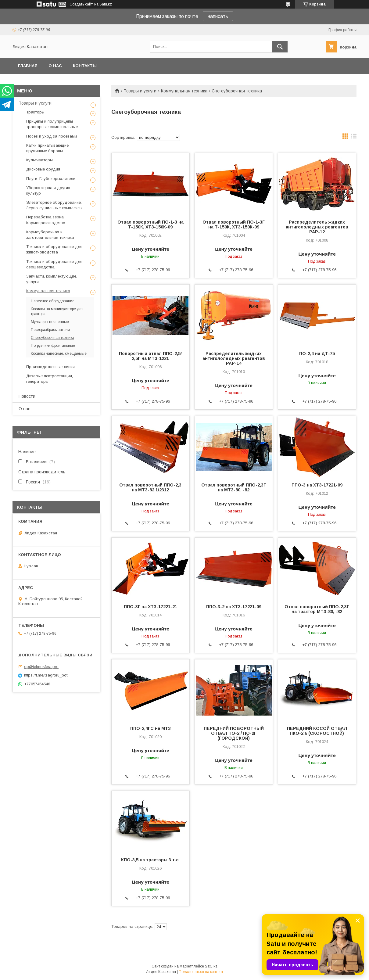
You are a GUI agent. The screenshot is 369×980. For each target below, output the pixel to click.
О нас (55, 66)
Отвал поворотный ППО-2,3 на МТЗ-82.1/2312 (150, 487)
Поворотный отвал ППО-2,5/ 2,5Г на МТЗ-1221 (150, 356)
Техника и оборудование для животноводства (54, 249)
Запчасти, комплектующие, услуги (52, 279)
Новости (27, 396)
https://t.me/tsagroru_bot (46, 675)
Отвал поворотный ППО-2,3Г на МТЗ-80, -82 (234, 487)
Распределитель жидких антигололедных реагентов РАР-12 (317, 227)
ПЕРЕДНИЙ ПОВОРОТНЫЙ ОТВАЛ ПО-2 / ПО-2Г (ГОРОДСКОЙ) (234, 733)
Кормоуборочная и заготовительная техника (50, 235)
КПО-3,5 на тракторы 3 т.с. (150, 860)
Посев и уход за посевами (52, 136)
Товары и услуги (140, 91)
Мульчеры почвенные (50, 322)
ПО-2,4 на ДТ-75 (317, 354)
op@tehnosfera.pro (41, 667)
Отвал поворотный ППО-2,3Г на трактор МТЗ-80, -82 (317, 609)
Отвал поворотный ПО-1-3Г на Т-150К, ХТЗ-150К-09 (234, 224)
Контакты (85, 66)
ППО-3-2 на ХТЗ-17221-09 (234, 607)
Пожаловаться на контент (201, 972)
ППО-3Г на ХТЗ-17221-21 (150, 607)
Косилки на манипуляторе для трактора (57, 311)
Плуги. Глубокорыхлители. (51, 179)
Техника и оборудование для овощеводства (54, 264)
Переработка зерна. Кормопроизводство (46, 220)
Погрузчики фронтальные (53, 346)
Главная (28, 66)
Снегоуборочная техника (52, 338)
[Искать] (280, 47)
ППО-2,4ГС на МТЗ (150, 728)
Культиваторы (39, 160)
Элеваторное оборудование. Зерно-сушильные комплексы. (55, 205)
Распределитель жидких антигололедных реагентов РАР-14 (234, 358)
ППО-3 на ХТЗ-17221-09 (317, 485)
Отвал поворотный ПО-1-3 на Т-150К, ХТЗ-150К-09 (150, 224)
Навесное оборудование (53, 301)
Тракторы (35, 112)
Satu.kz (211, 966)
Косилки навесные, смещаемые (59, 354)
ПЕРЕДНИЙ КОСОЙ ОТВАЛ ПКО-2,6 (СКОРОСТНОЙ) (317, 731)
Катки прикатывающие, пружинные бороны (48, 148)
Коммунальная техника (184, 91)
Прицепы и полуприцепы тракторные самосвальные (52, 124)
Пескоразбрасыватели (50, 330)
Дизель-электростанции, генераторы (50, 379)
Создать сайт (81, 4)
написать (218, 16)
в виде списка (354, 138)
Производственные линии (50, 367)
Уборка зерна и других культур (48, 190)
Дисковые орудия (43, 169)
